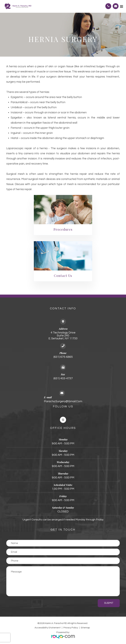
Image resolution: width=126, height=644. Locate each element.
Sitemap (85, 628)
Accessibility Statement (48, 628)
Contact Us (63, 276)
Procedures (63, 229)
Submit (109, 603)
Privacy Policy (71, 628)
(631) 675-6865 (63, 357)
